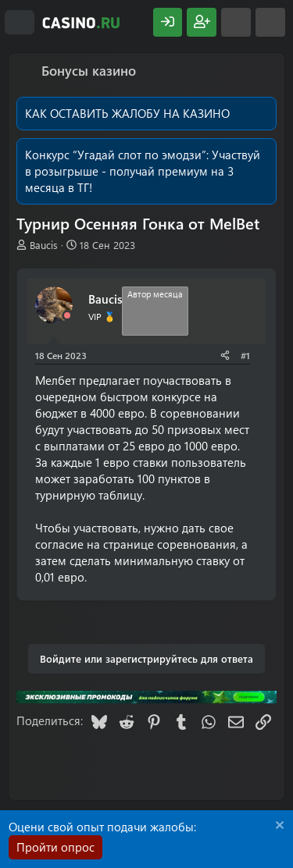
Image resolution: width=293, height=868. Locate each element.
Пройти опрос (55, 847)
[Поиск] (270, 22)
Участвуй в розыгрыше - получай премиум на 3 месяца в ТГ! (143, 171)
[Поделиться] (225, 356)
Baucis (44, 245)
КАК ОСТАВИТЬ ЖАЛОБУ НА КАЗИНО (127, 113)
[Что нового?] (236, 22)
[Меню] (20, 23)
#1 (245, 355)
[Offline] (67, 316)
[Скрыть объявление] (278, 827)
